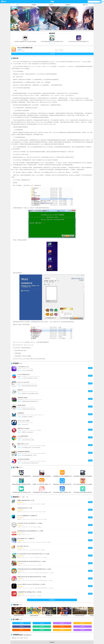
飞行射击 (51, 5)
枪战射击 (68, 5)
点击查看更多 (52, 600)
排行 (27, 497)
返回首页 (52, 642)
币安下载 (26, 638)
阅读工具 (85, 5)
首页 (18, 5)
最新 (23, 497)
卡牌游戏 (34, 5)
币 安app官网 (20, 638)
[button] (50, 44)
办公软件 (19, 50)
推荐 (19, 497)
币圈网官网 (14, 638)
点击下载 (52, 54)
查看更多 (20, 363)
